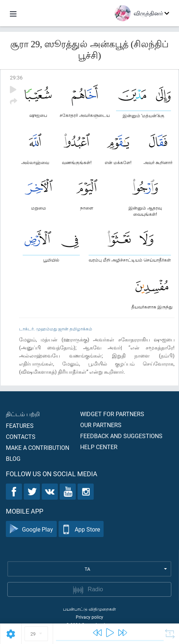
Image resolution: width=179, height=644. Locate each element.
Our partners (101, 425)
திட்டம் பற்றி (23, 414)
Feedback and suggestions (121, 436)
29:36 (16, 77)
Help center (99, 447)
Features (20, 425)
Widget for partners (112, 414)
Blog (13, 458)
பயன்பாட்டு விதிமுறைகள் (89, 609)
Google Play (31, 529)
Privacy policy (89, 617)
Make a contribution (38, 447)
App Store (81, 529)
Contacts (21, 436)
